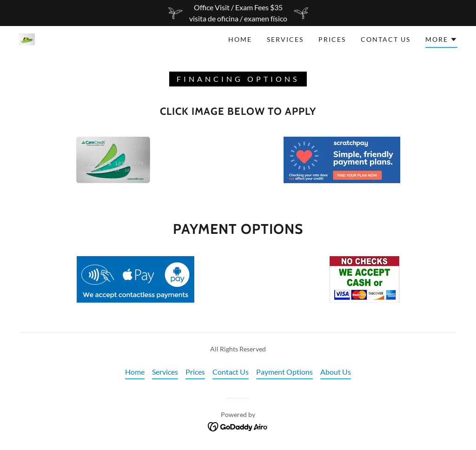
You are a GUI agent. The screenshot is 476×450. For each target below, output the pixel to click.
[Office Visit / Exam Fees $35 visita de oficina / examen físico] (238, 13)
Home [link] (240, 39)
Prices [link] (332, 39)
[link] (27, 38)
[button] (441, 41)
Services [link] (285, 39)
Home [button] (135, 372)
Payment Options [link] (284, 372)
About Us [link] (336, 372)
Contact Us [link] (386, 39)
